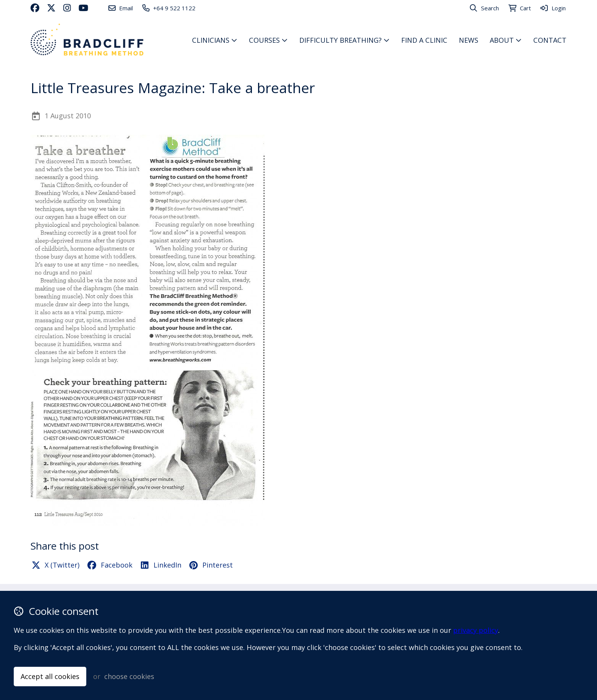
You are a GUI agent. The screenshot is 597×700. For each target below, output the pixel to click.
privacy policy (476, 630)
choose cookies (129, 676)
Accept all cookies (50, 676)
